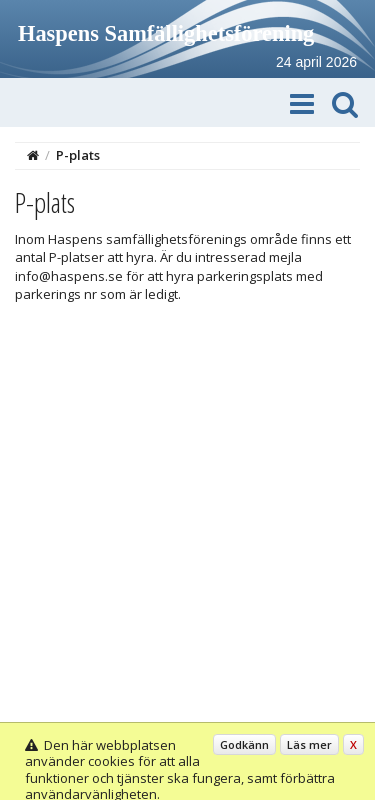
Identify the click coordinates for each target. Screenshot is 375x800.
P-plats (78, 155)
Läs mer (309, 744)
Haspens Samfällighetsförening (166, 33)
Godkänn (244, 744)
